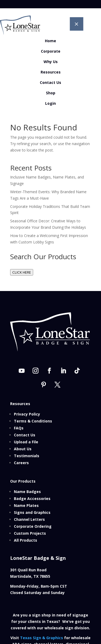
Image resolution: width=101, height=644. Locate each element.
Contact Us (25, 435)
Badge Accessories (32, 498)
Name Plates (26, 505)
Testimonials (27, 456)
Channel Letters (29, 519)
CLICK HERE (22, 272)
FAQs (19, 428)
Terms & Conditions (33, 421)
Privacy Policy (27, 414)
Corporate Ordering (33, 526)
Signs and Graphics (32, 512)
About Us (23, 449)
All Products (26, 540)
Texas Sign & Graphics (42, 638)
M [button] (76, 24)
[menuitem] (50, 41)
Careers (21, 463)
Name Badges (27, 492)
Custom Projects (30, 533)
